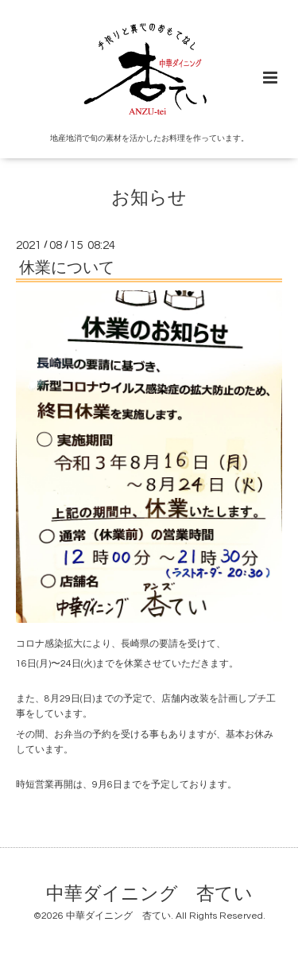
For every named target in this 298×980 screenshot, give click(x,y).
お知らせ (149, 198)
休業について (67, 268)
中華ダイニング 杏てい (149, 894)
